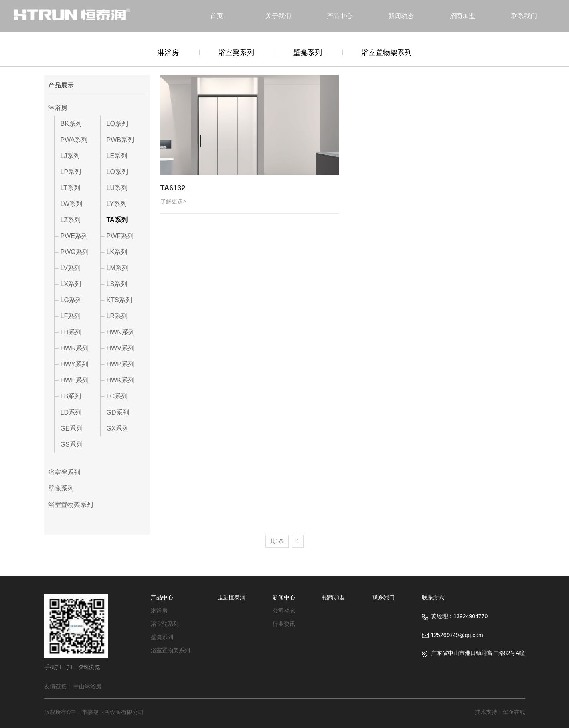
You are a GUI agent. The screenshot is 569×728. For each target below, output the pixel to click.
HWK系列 (120, 380)
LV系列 (71, 268)
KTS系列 (119, 300)
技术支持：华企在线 (500, 712)
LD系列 (71, 412)
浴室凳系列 (236, 53)
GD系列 (118, 412)
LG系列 (71, 300)
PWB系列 (120, 140)
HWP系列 (120, 364)
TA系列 (117, 220)
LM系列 (117, 268)
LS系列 (117, 284)
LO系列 (117, 172)
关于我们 (278, 16)
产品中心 (340, 16)
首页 (217, 16)
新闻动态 (401, 16)
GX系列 (118, 428)
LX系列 (71, 284)
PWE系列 (74, 236)
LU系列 (117, 188)
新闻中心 (284, 597)
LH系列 (71, 332)
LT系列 (70, 188)
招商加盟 (462, 16)
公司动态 (284, 611)
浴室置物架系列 (387, 53)
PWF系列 (120, 236)
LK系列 (117, 252)
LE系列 (117, 156)
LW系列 (72, 204)
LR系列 (117, 316)
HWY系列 (74, 364)
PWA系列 (74, 140)
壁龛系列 (308, 53)
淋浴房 (168, 53)
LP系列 (71, 172)
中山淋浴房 (87, 686)
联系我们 (524, 16)
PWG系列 (75, 252)
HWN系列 (121, 332)
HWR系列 (75, 348)
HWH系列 (75, 380)
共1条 (277, 541)
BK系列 (71, 124)
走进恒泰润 (231, 597)
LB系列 (71, 396)
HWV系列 (120, 348)
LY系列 (117, 204)
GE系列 (72, 428)
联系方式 (433, 597)
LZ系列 (71, 220)
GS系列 (72, 444)
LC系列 (117, 396)
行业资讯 (284, 624)
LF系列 (71, 316)
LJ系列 (70, 156)
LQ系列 (117, 124)
